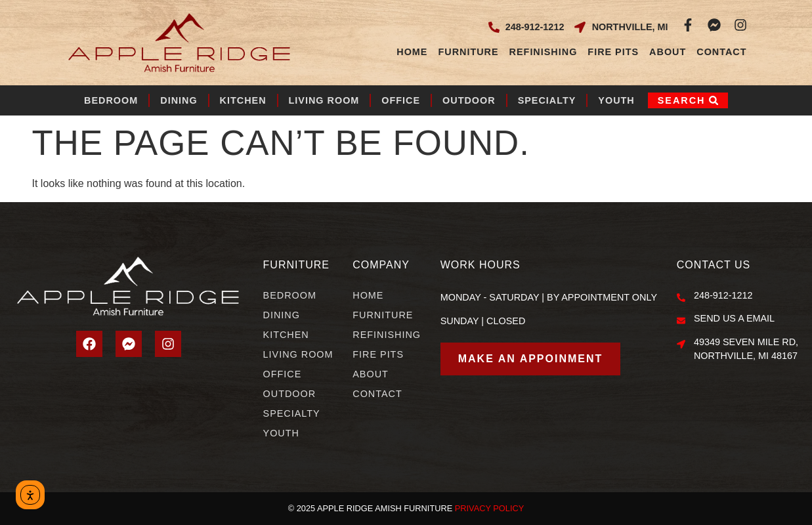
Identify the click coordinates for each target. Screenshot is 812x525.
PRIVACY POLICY (490, 508)
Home (412, 52)
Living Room (324, 100)
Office (401, 100)
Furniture (468, 52)
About (668, 52)
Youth (616, 100)
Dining (179, 100)
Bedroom (111, 100)
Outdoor (469, 100)
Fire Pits (613, 52)
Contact (721, 52)
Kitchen (243, 100)
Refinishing (544, 52)
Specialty (547, 100)
